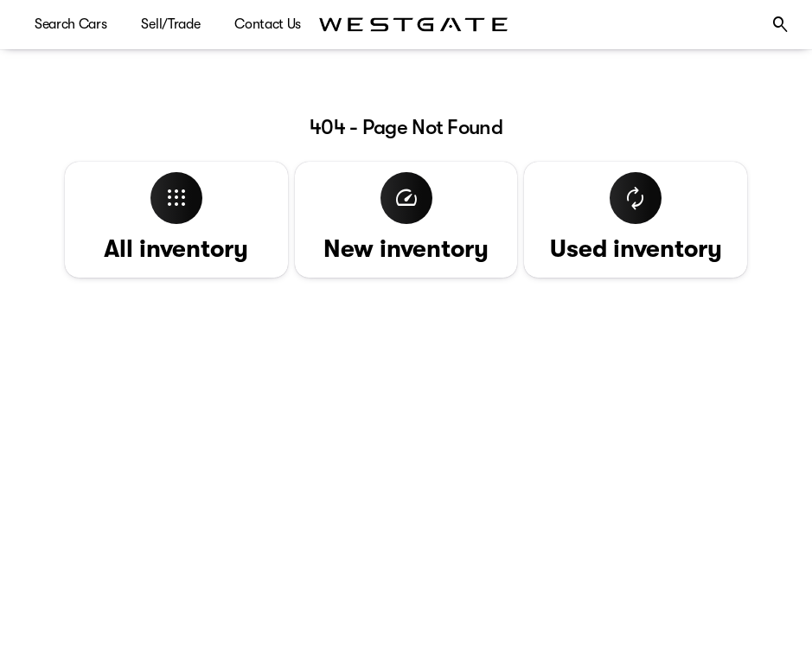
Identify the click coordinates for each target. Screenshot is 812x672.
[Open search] (781, 25)
